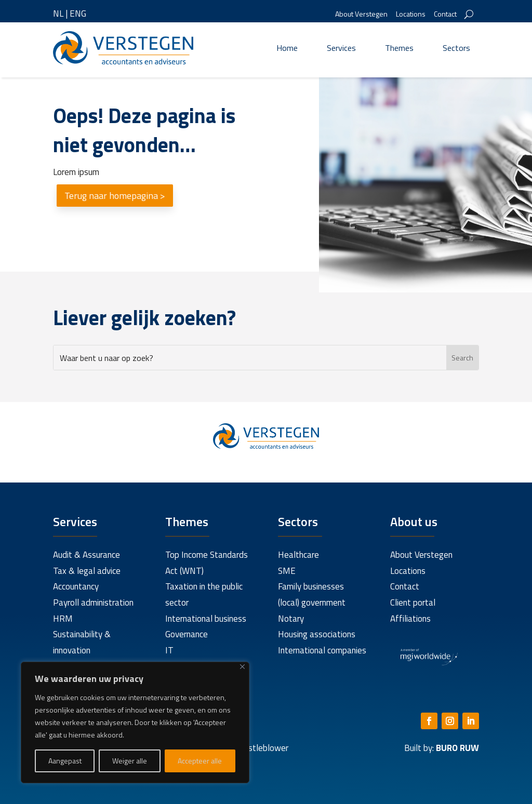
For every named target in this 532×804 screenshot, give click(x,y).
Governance (187, 634)
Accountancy (76, 586)
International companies (322, 650)
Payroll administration (93, 602)
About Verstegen (361, 15)
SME (287, 571)
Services (341, 48)
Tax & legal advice (87, 571)
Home (287, 48)
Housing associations (317, 634)
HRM (63, 619)
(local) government (312, 602)
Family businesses (311, 586)
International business (206, 619)
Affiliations (410, 619)
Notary (291, 619)
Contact (445, 15)
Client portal (413, 602)
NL (58, 14)
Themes (399, 48)
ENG (78, 14)
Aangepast (65, 761)
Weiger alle (130, 761)
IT (169, 650)
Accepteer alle (200, 761)
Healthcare (298, 555)
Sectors (456, 48)
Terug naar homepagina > (115, 196)
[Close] (242, 667)
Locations (411, 15)
